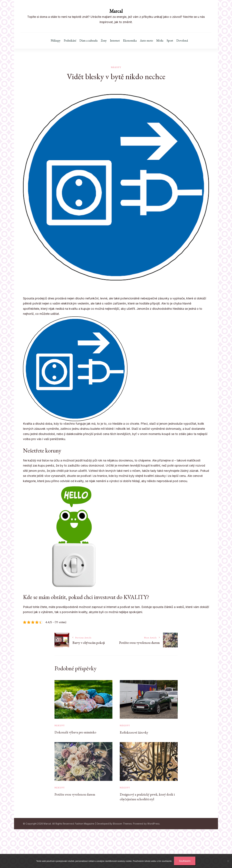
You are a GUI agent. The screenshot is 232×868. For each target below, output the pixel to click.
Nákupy (56, 41)
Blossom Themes (122, 824)
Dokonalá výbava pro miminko (75, 732)
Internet (115, 41)
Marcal (116, 11)
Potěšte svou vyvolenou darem (75, 794)
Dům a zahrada (89, 41)
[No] (228, 861)
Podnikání (70, 41)
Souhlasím (185, 861)
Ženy (104, 41)
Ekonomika (130, 41)
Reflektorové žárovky (134, 732)
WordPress (153, 824)
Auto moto (147, 41)
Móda (160, 41)
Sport (170, 41)
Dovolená (182, 41)
